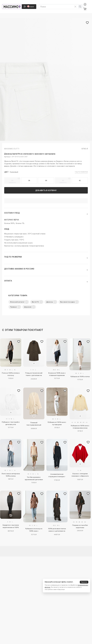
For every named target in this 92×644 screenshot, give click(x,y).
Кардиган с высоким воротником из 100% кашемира (11, 527)
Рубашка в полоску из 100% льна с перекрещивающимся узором (34, 530)
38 (46, 181)
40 (63, 181)
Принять (84, 582)
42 (80, 181)
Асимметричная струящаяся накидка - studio (57, 476)
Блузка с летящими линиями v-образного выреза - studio (80, 475)
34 (12, 181)
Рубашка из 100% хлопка (80, 377)
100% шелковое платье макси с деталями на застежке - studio (57, 530)
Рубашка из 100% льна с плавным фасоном (80, 427)
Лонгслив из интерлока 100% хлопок (11, 475)
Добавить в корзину (46, 190)
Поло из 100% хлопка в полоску (11, 374)
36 (29, 181)
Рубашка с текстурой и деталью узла (11, 423)
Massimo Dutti (12, 149)
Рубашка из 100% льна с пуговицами (57, 423)
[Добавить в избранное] (19, 342)
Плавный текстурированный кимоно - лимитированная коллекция (34, 424)
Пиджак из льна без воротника (80, 526)
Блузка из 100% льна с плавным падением (57, 374)
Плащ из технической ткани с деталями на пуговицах (34, 375)
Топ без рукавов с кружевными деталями (34, 478)
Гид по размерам (81, 172)
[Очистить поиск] (75, 7)
